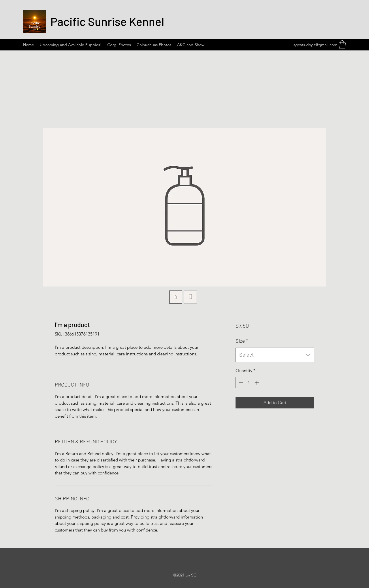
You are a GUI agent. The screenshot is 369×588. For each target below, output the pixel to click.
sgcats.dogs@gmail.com (315, 45)
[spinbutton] (249, 383)
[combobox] (275, 355)
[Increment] (257, 383)
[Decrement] (240, 383)
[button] (342, 45)
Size (242, 341)
